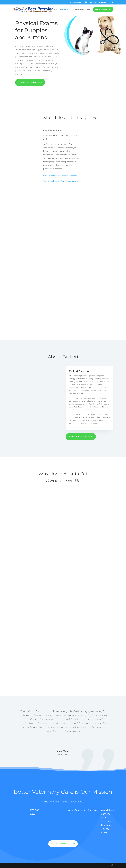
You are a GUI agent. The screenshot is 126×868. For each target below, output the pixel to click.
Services (63, 10)
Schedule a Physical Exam (30, 82)
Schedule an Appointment (81, 436)
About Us (51, 10)
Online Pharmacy (77, 10)
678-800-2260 (77, 2)
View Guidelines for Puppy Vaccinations (61, 181)
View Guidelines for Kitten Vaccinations (60, 176)
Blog (89, 10)
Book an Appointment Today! (63, 844)
